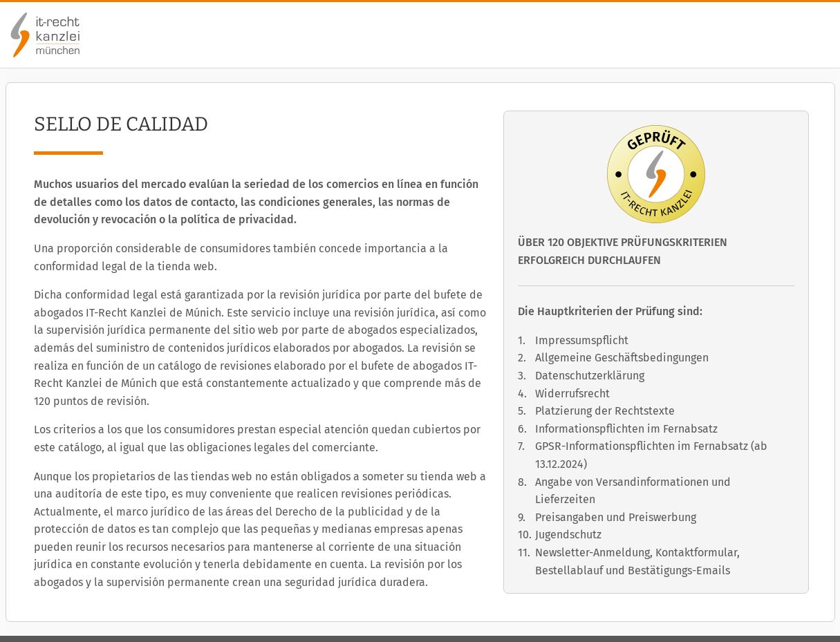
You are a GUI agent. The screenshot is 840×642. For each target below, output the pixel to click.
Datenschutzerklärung (590, 376)
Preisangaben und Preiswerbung (616, 517)
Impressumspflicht (582, 340)
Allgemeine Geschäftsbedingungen (622, 358)
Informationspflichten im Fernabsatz (626, 429)
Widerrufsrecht (572, 394)
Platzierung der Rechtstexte (605, 411)
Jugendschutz (568, 535)
